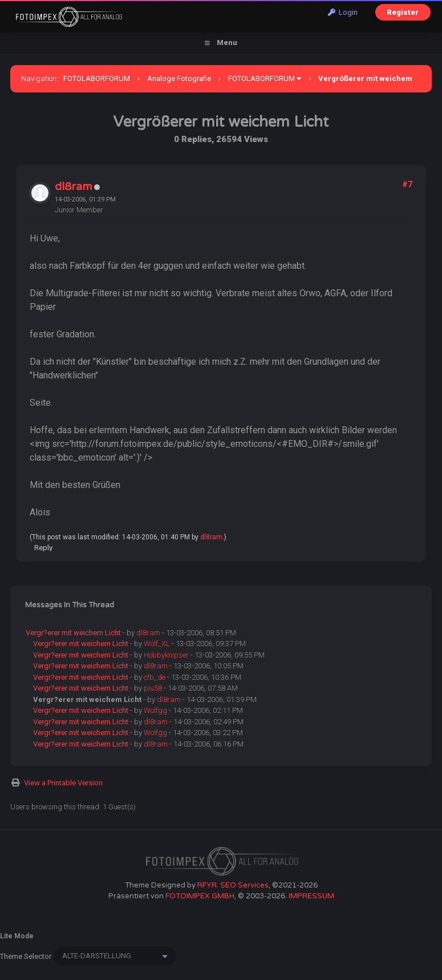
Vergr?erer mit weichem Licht (73, 633)
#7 (407, 184)
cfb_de (155, 677)
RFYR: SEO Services (233, 885)
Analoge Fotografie (179, 78)
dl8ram (74, 187)
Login (343, 12)
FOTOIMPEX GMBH (200, 896)
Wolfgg (155, 710)
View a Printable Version (63, 783)
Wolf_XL (157, 644)
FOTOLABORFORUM (97, 78)
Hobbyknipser (166, 655)
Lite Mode (17, 936)
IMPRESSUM (311, 896)
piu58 (153, 688)
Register (403, 12)
